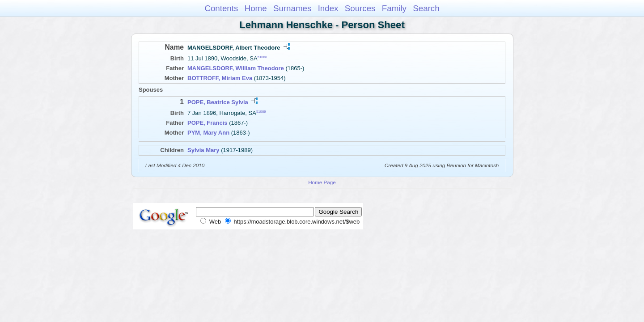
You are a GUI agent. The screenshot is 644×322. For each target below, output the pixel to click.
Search (426, 8)
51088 (263, 57)
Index (328, 8)
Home (256, 8)
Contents (221, 8)
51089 (261, 112)
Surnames (292, 8)
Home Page (322, 182)
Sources (360, 8)
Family (394, 8)
